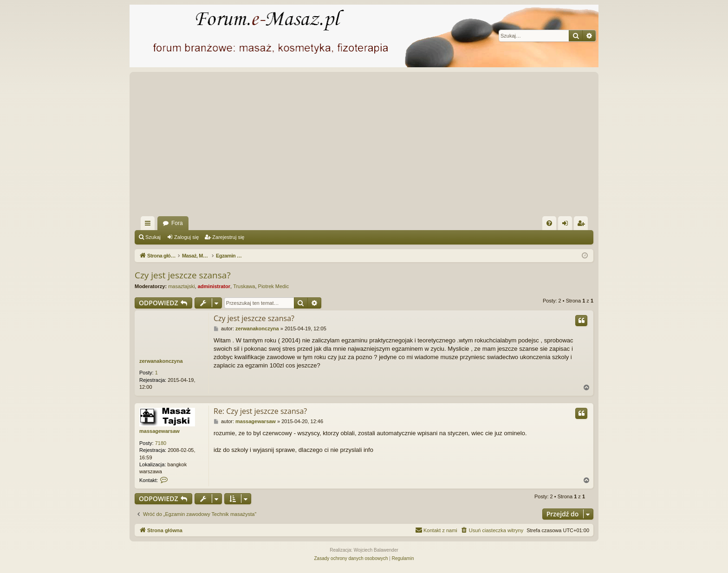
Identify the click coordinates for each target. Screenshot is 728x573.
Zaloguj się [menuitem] (567, 225)
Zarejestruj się (228, 237)
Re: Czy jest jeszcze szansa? (260, 411)
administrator (214, 286)
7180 (161, 443)
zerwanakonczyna (161, 361)
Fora (177, 223)
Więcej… (149, 225)
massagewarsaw (159, 431)
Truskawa (244, 286)
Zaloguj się (186, 237)
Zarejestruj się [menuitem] (583, 225)
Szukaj (153, 237)
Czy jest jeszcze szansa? (183, 275)
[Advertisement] (413, 147)
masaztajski (181, 286)
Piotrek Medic (274, 286)
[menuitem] (549, 223)
